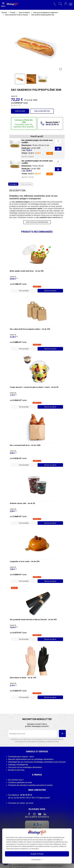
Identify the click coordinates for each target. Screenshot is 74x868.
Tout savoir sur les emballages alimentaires (25, 767)
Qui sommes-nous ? (16, 780)
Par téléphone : (20, 795)
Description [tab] (13, 184)
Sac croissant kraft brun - (25, 445)
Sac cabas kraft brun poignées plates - (30, 329)
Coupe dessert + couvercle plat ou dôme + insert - (34, 387)
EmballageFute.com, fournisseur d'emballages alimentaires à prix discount (37, 762)
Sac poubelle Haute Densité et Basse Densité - (33, 620)
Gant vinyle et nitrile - (23, 678)
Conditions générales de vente (20, 782)
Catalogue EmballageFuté (18, 765)
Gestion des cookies (41, 866)
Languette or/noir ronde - (25, 561)
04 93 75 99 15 (52, 125)
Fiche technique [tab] (26, 184)
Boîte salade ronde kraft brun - (27, 271)
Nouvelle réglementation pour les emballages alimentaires (31, 759)
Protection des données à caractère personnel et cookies (30, 785)
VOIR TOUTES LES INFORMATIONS (37, 222)
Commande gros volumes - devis (21, 757)
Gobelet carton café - (22, 503)
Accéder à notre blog (16, 770)
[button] (55, 4)
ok (62, 733)
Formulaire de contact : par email (21, 803)
